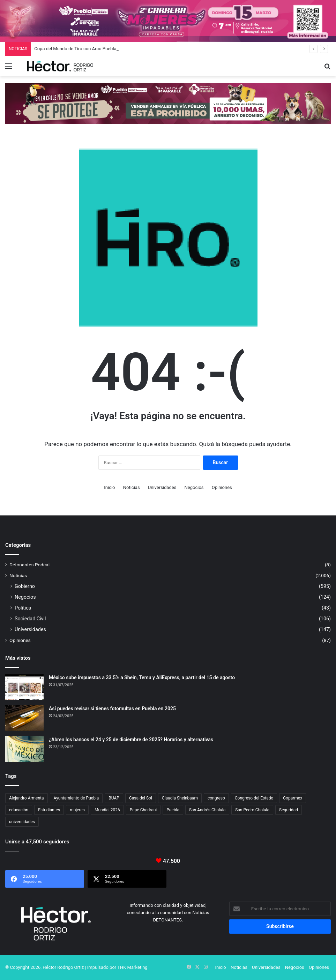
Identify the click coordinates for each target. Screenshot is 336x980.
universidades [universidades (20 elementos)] (22, 822)
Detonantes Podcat (30, 565)
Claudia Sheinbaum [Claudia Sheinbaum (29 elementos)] (180, 798)
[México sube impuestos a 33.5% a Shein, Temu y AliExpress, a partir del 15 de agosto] (24, 687)
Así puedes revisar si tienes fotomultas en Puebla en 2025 (112, 709)
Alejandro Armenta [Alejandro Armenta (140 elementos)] (27, 798)
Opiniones (222, 487)
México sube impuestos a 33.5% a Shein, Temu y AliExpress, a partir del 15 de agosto (142, 677)
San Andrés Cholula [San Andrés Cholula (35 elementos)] (207, 810)
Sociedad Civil (30, 619)
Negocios (194, 487)
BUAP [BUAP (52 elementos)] (114, 798)
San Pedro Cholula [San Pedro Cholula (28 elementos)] (252, 810)
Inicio (109, 487)
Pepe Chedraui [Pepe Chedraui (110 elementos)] (143, 810)
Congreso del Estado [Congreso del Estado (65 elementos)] (254, 798)
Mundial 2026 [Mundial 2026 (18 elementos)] (107, 810)
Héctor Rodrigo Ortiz (63, 967)
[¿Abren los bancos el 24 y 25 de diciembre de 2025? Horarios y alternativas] (24, 749)
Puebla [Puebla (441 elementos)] (173, 810)
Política (23, 608)
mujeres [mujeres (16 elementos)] (77, 810)
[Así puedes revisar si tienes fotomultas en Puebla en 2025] (24, 718)
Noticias (132, 487)
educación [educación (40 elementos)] (19, 810)
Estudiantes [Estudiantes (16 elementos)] (49, 810)
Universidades (162, 487)
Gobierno (25, 586)
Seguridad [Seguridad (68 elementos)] (289, 810)
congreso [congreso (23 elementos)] (216, 798)
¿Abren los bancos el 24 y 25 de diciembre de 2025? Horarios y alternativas (131, 740)
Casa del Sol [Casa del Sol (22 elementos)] (141, 798)
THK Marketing (132, 967)
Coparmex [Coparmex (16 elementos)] (293, 798)
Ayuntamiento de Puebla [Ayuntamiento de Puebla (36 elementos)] (76, 798)
